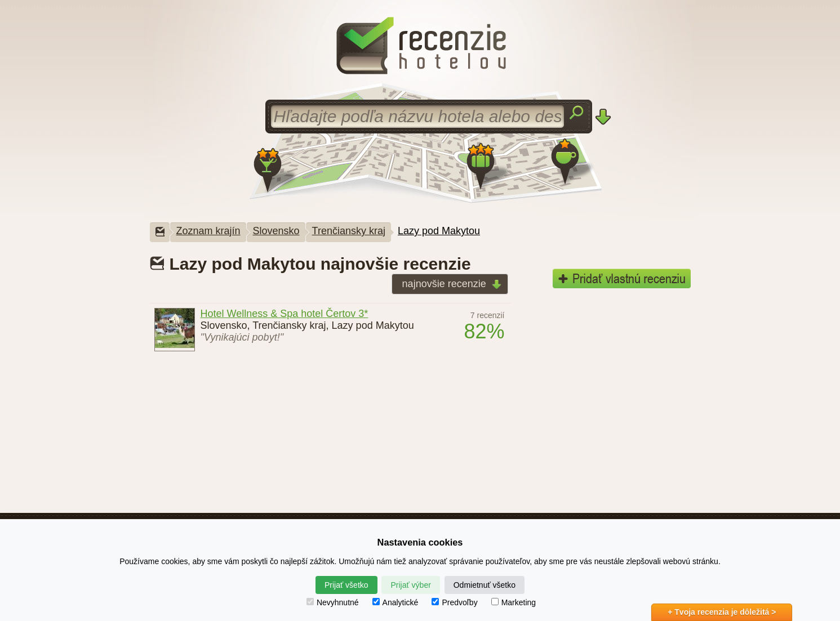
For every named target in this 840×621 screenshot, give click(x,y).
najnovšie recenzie (448, 285)
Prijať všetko (346, 585)
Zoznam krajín (208, 231)
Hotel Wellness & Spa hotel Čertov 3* (285, 314)
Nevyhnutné (333, 602)
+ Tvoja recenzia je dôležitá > (722, 612)
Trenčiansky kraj (349, 231)
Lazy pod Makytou (439, 231)
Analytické (395, 602)
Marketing (514, 602)
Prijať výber (410, 585)
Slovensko (276, 231)
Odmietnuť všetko (485, 585)
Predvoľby (454, 602)
